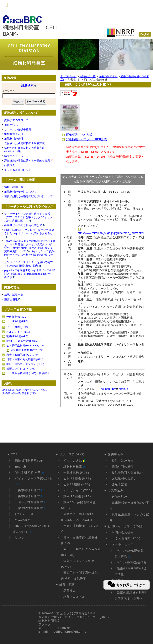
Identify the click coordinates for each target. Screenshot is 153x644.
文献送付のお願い (124, 478)
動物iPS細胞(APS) (17, 336)
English (20, 466)
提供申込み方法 (123, 461)
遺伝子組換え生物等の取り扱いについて (29, 196)
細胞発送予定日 (14, 134)
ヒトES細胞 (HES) (77, 484)
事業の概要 (23, 520)
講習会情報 (12, 299)
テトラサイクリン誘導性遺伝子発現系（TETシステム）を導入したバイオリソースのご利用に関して (30, 217)
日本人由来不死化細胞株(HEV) (25, 359)
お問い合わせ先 (123, 532)
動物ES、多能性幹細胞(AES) (24, 341)
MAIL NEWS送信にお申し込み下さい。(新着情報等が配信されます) (25, 392)
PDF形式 (87, 135)
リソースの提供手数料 (18, 129)
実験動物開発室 (29, 490)
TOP (14, 454)
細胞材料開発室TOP (29, 461)
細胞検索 (29, 85)
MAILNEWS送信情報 (132, 562)
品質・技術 (67, 584)
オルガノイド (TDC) (78, 490)
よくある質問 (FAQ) (126, 538)
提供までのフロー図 (16, 120)
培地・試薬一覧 (14, 187)
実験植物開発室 (29, 496)
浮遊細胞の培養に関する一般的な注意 (27, 161)
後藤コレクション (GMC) (21, 369)
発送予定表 (120, 484)
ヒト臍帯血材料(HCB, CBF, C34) (26, 346)
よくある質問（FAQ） (18, 170)
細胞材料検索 (74, 466)
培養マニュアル (14, 156)
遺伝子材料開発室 (30, 502)
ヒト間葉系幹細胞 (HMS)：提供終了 (28, 373)
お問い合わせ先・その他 (125, 526)
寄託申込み (116, 490)
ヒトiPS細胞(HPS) (17, 321)
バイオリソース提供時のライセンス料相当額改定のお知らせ (29, 254)
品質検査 (10, 165)
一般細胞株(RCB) (17, 317)
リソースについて (72, 454)
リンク (20, 538)
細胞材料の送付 (14, 139)
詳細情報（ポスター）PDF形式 (87, 139)
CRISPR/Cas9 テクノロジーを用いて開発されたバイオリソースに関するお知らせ (29, 233)
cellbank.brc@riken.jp (70, 632)
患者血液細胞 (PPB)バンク (22, 355)
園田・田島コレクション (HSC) (25, 364)
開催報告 (72, 135)
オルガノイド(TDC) (18, 332)
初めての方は (75, 461)
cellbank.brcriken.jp (114, 389)
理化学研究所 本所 (29, 472)
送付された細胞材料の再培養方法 (24, 143)
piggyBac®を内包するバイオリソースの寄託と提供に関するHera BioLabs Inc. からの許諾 (29, 274)
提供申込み (11, 125)
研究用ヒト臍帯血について (27, 350)
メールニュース (123, 544)
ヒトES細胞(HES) (17, 327)
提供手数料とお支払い (127, 472)
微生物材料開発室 (30, 508)
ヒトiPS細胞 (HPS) (77, 478)
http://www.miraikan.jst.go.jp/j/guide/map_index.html (111, 231)
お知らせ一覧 (24, 514)
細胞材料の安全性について (20, 192)
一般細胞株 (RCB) (76, 472)
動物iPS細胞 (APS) (77, 496)
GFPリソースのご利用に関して (24, 225)
